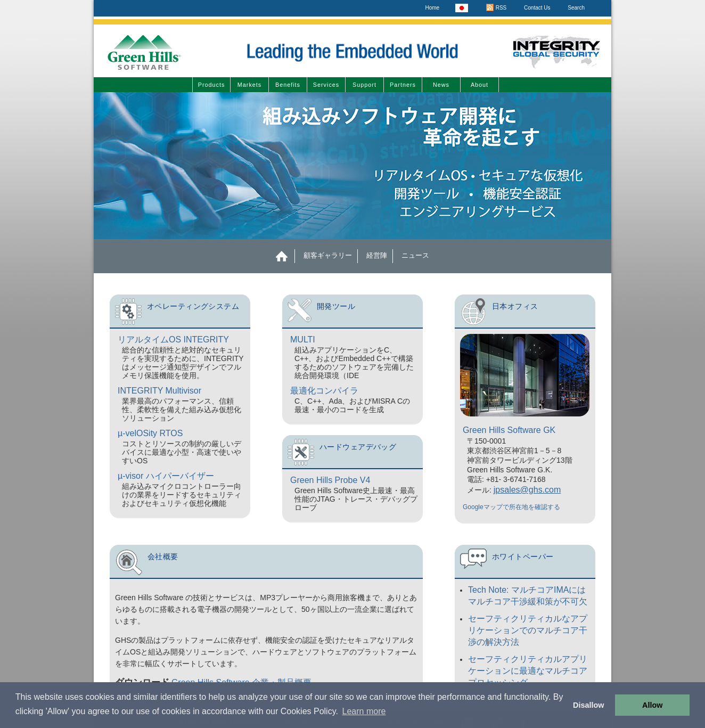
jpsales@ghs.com (527, 490)
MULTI (303, 340)
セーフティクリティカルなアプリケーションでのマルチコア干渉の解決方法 (528, 630)
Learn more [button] (364, 711)
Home (432, 8)
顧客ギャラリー (328, 255)
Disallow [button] (588, 705)
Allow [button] (652, 705)
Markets (249, 85)
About (479, 85)
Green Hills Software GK (509, 430)
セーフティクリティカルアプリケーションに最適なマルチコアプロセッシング (528, 671)
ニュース (415, 255)
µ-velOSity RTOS (150, 433)
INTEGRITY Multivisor (159, 391)
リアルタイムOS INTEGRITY (173, 340)
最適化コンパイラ (324, 391)
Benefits (288, 85)
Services (326, 85)
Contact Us (537, 8)
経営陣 (377, 255)
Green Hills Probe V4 (330, 480)
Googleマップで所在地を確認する (511, 507)
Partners (403, 85)
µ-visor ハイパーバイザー (166, 476)
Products (212, 85)
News (441, 85)
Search (576, 8)
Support (364, 85)
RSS (496, 8)
